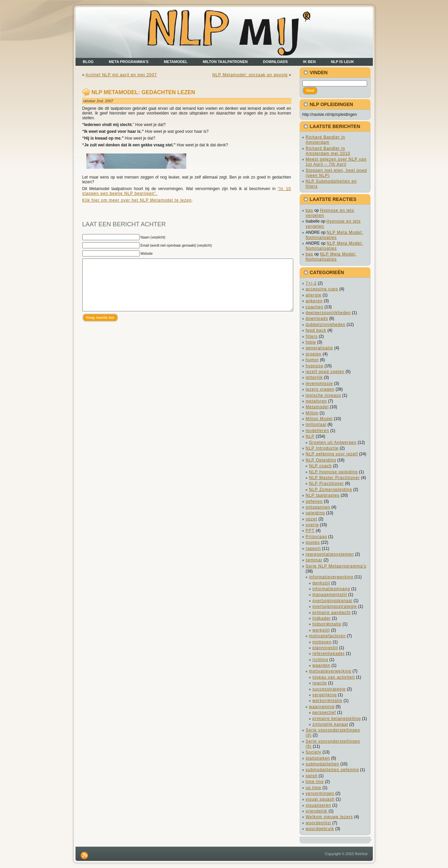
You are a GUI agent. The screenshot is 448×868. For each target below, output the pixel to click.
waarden (322, 665)
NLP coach (321, 466)
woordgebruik (320, 829)
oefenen (314, 501)
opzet (312, 519)
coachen (315, 307)
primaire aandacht (332, 613)
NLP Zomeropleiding (331, 490)
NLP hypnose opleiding (334, 472)
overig (312, 525)
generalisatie (319, 348)
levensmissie (319, 384)
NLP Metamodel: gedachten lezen (143, 92)
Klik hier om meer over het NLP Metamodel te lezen (137, 200)
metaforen (316, 401)
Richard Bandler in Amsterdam (326, 140)
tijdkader (322, 618)
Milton (312, 413)
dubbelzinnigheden (326, 325)
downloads (317, 318)
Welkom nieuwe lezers (329, 817)
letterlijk (314, 377)
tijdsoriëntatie (327, 624)
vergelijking (325, 695)
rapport (313, 549)
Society (314, 752)
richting (321, 660)
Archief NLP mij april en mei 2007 (121, 75)
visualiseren (318, 805)
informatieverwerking (331, 577)
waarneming (322, 707)
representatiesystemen (330, 554)
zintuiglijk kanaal (330, 724)
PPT (310, 531)
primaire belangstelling (337, 719)
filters (312, 336)
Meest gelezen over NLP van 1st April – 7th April (336, 162)
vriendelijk (317, 811)
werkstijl (321, 630)
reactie (320, 683)
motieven (322, 642)
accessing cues (322, 289)
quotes (313, 542)
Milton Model (319, 419)
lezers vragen (320, 389)
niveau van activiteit (334, 677)
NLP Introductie (322, 448)
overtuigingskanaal (333, 601)
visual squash (320, 799)
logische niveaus (324, 395)
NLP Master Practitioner (335, 478)
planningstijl (325, 648)
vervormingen (320, 793)
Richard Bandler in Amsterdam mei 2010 (328, 151)
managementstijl (330, 595)
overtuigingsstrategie (335, 606)
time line (315, 782)
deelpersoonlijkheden (328, 313)
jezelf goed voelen (325, 372)
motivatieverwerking (330, 671)
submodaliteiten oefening (332, 770)
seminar (314, 560)
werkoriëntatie (328, 701)
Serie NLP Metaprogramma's (336, 566)
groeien (314, 354)
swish (312, 776)
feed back (316, 330)
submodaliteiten (323, 764)
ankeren (314, 301)
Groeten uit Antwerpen (333, 442)
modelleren (317, 431)
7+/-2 (311, 283)
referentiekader (329, 654)
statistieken (318, 758)
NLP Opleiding (321, 460)
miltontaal (316, 425)
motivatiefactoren (327, 636)
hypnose (315, 366)
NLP (310, 436)
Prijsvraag (316, 537)
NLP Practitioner (327, 483)
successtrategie (329, 689)
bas (310, 210)
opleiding (315, 513)
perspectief (324, 712)
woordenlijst (318, 823)
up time (314, 788)
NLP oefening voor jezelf (332, 454)
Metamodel (317, 407)
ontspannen (318, 507)
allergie (314, 295)
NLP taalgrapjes (323, 495)
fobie (311, 342)
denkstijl (321, 583)
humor (312, 360)
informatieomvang (331, 589)
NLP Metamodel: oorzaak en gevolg (250, 75)
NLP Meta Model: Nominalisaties (335, 235)
